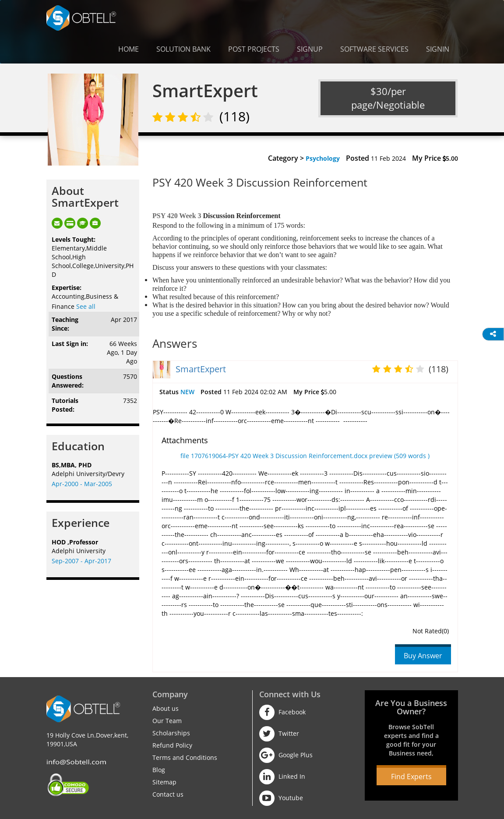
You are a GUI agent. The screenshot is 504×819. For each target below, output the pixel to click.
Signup (310, 49)
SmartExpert (201, 369)
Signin (438, 49)
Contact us (168, 794)
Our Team (167, 721)
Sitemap (164, 782)
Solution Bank (183, 49)
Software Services (374, 49)
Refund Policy (172, 745)
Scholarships (171, 733)
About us (166, 708)
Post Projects (254, 49)
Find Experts (411, 777)
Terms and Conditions (185, 757)
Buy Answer (423, 656)
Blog (159, 770)
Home (129, 49)
